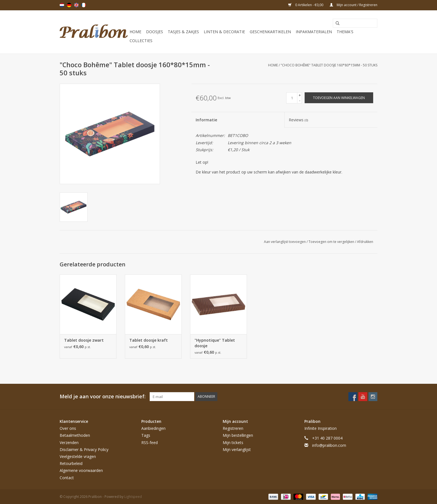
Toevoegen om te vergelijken (332, 242)
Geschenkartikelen (270, 32)
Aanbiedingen (153, 428)
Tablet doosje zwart (84, 340)
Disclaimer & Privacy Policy (84, 449)
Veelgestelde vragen (78, 456)
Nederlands (62, 5)
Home (135, 32)
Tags (146, 435)
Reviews (298, 120)
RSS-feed (150, 442)
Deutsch (69, 5)
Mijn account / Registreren (354, 5)
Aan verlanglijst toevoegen (285, 242)
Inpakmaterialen (314, 32)
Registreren (233, 428)
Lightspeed (133, 497)
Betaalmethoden (75, 435)
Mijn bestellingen (238, 435)
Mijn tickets (233, 442)
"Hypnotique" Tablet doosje (215, 343)
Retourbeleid (71, 463)
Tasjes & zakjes (183, 32)
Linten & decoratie (224, 32)
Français (84, 5)
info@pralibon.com (329, 445)
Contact (67, 478)
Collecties (141, 41)
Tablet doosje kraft (149, 340)
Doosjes (155, 32)
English (76, 5)
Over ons (68, 428)
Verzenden (69, 442)
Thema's (345, 32)
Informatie (206, 120)
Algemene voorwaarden (81, 470)
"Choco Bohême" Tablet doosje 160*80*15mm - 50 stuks (329, 65)
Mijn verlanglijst (237, 449)
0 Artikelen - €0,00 (306, 5)
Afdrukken (365, 242)
